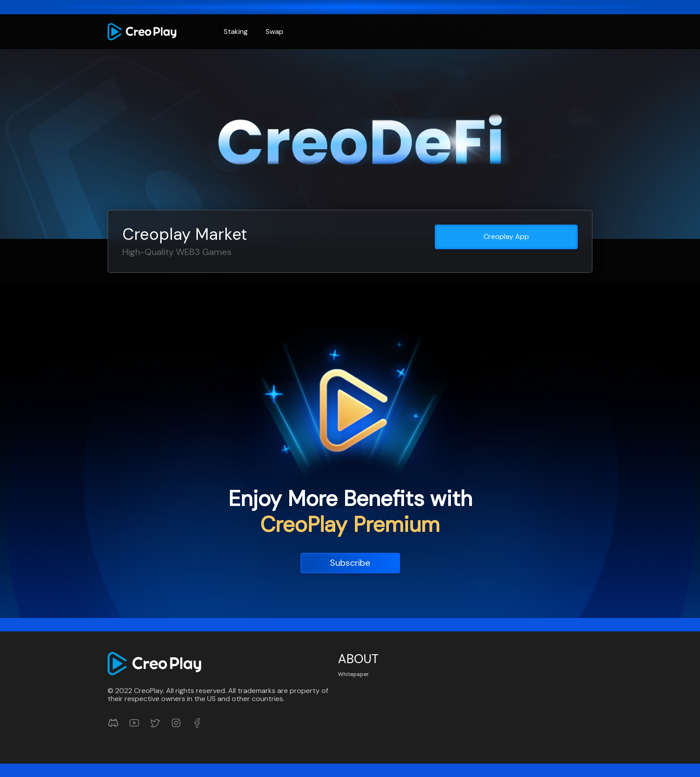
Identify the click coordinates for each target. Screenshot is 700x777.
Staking (236, 31)
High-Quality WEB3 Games (177, 252)
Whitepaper (353, 674)
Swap (275, 31)
